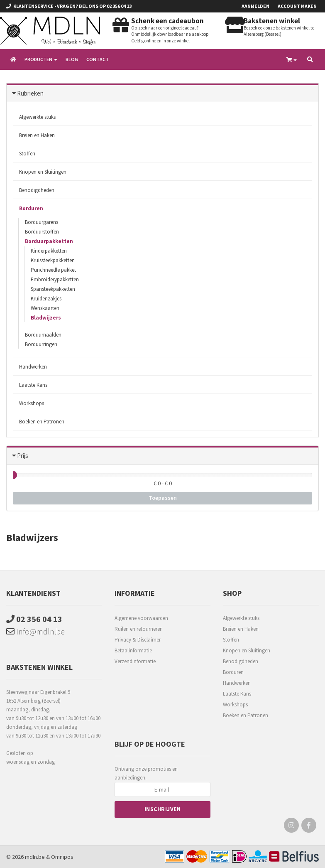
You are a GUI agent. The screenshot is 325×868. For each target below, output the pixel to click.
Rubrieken (30, 93)
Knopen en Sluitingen (43, 172)
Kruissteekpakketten (53, 260)
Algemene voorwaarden (141, 618)
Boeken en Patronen (42, 422)
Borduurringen (41, 344)
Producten (41, 59)
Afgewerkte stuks (37, 117)
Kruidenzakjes (46, 299)
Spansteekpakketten (53, 289)
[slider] (13, 475)
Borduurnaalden (43, 335)
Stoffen (27, 154)
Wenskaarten (45, 308)
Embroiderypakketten (55, 279)
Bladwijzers (46, 318)
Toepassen (163, 498)
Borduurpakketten (49, 241)
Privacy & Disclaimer (138, 640)
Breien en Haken (37, 135)
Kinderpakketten (49, 251)
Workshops (32, 403)
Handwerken (33, 367)
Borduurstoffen (42, 232)
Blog (72, 59)
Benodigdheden (37, 190)
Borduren (31, 208)
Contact (98, 59)
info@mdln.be (35, 631)
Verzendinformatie (135, 661)
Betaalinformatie (133, 650)
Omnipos (62, 857)
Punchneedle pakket (53, 270)
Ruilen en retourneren (139, 629)
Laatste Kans (33, 385)
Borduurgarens (42, 222)
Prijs (23, 456)
